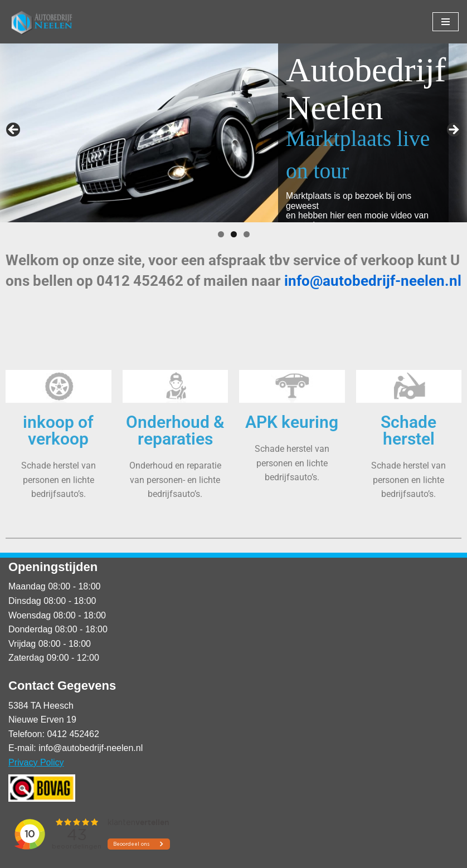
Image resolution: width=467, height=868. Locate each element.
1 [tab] (221, 234)
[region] (233, 133)
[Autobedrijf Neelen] (42, 22)
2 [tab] (234, 234)
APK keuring (292, 422)
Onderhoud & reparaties (175, 430)
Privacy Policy (36, 762)
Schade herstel (408, 430)
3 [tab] (247, 234)
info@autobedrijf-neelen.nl (373, 281)
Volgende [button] (453, 130)
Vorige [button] (14, 130)
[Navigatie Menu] (446, 22)
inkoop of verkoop (58, 430)
